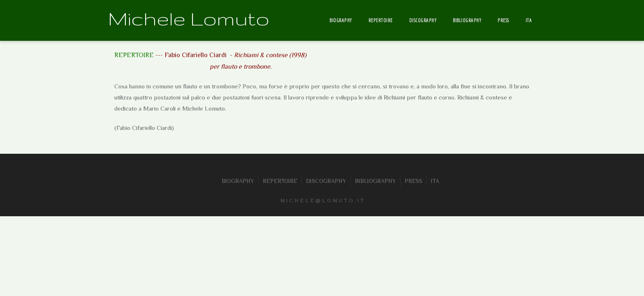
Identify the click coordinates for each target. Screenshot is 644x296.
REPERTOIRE (381, 20)
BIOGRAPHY (341, 20)
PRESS (503, 20)
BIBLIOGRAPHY (467, 20)
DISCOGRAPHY (423, 20)
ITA (529, 20)
